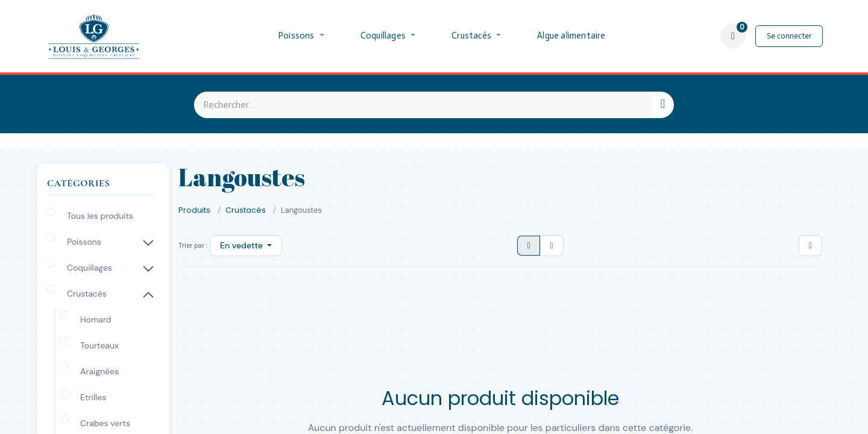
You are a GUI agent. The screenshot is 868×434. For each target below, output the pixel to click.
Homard (96, 319)
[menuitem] (301, 36)
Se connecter (789, 36)
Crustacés (87, 294)
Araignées (99, 371)
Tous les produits (100, 216)
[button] (246, 246)
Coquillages (90, 268)
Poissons (84, 242)
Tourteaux (99, 345)
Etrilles (93, 397)
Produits (194, 210)
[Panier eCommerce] (733, 36)
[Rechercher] (663, 105)
